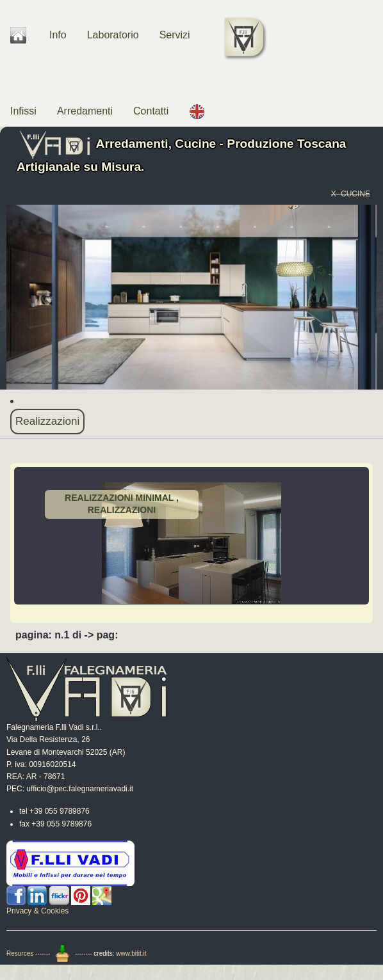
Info (58, 35)
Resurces (20, 953)
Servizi (175, 35)
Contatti (151, 111)
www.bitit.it (131, 953)
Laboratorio (113, 35)
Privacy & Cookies (37, 911)
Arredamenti (85, 111)
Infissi (23, 111)
